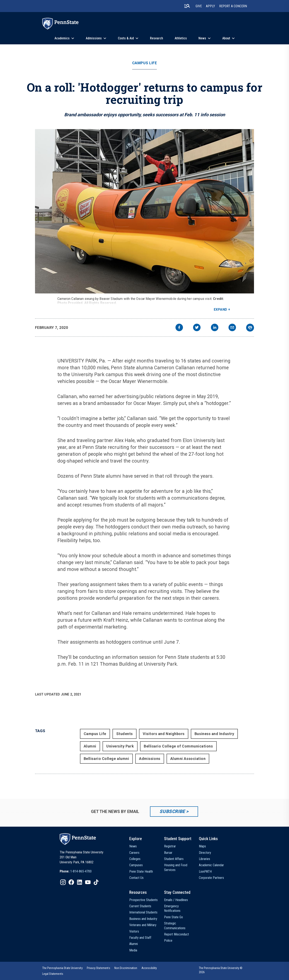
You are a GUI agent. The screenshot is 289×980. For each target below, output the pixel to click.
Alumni (90, 746)
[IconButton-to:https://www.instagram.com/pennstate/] (63, 882)
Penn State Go (174, 917)
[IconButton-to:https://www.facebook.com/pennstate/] (71, 882)
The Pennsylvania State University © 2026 (221, 970)
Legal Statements (53, 974)
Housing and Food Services (176, 867)
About (226, 38)
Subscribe (172, 811)
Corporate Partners (211, 878)
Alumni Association (188, 759)
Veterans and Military (143, 925)
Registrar (170, 846)
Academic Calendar (211, 865)
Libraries (204, 859)
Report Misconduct (177, 934)
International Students (143, 912)
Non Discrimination (126, 968)
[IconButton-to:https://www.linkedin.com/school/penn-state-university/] (80, 882)
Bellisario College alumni (106, 759)
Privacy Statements (99, 968)
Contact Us (136, 878)
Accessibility (149, 968)
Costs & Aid (126, 38)
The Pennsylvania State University (62, 968)
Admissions (94, 38)
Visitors (134, 931)
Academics (62, 38)
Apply (210, 6)
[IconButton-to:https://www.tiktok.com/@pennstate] (96, 882)
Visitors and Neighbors (164, 734)
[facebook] (179, 328)
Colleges (135, 859)
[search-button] (187, 6)
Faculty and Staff (140, 938)
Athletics (181, 38)
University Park (120, 746)
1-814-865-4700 (81, 871)
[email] (232, 328)
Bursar (168, 853)
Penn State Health (141, 872)
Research (157, 38)
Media (133, 950)
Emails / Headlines (176, 900)
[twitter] (197, 328)
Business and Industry (214, 734)
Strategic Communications (175, 926)
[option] (76, 871)
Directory (205, 853)
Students (125, 734)
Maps (202, 846)
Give (199, 6)
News (202, 38)
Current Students (140, 906)
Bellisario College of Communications (178, 746)
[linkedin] (215, 328)
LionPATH (205, 872)
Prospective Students (143, 900)
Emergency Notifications (172, 908)
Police (168, 941)
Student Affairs (174, 859)
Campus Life (145, 63)
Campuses (136, 865)
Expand (221, 310)
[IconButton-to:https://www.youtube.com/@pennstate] (88, 882)
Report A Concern (233, 6)
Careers (134, 853)
